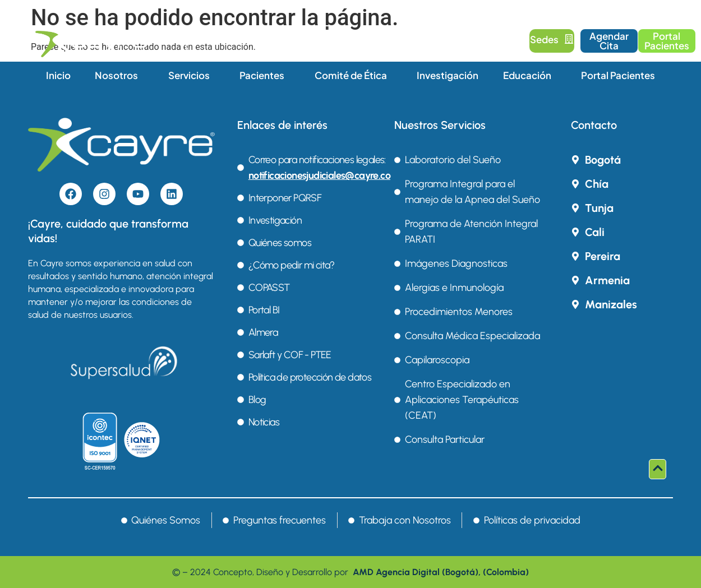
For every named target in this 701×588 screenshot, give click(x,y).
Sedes (552, 39)
